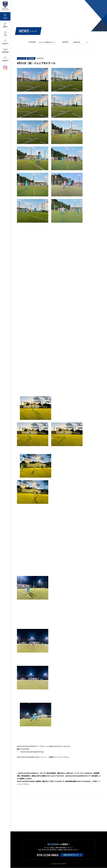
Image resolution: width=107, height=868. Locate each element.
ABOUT (5, 27)
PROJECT (5, 44)
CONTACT (5, 61)
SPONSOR (5, 52)
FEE (5, 35)
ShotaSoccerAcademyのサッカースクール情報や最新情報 (5, 6)
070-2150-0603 (48, 855)
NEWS (5, 18)
